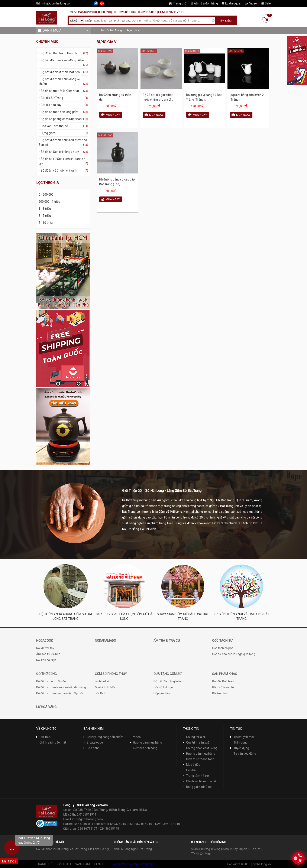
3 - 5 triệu (45, 216)
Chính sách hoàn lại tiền (200, 781)
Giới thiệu (44, 737)
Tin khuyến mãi (242, 737)
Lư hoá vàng (46, 707)
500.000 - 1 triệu (49, 202)
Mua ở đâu (192, 765)
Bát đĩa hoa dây (63, 105)
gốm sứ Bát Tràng (221, 506)
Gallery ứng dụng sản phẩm (104, 737)
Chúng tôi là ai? (195, 737)
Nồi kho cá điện (46, 660)
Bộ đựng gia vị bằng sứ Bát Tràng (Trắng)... (204, 97)
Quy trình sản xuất (197, 742)
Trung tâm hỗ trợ (196, 776)
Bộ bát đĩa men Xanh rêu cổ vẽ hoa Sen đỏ (63, 143)
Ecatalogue (231, 3)
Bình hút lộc (103, 681)
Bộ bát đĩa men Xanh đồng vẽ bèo (63, 63)
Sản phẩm (82, 864)
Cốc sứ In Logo (163, 687)
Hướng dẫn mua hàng (146, 742)
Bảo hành (92, 748)
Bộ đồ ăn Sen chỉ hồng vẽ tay (63, 152)
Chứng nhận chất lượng (200, 748)
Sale (266, 3)
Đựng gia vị (134, 30)
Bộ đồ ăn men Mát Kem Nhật (63, 91)
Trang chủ (177, 3)
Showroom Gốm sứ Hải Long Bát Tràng (183, 616)
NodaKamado (105, 641)
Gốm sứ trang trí (223, 687)
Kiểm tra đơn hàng (204, 3)
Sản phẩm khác (225, 674)
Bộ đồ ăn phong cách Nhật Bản (63, 119)
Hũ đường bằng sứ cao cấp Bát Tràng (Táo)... (117, 182)
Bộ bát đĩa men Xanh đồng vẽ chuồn (63, 82)
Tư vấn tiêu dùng (243, 754)
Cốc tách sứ (222, 641)
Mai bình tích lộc (106, 687)
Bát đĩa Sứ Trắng (63, 98)
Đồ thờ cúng (46, 674)
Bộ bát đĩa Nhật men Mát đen (63, 72)
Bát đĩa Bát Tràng (112, 30)
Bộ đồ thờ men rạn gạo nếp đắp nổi (59, 693)
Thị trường (239, 742)
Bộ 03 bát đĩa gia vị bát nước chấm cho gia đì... (158, 97)
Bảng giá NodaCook (198, 787)
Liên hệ (189, 770)
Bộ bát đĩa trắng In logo (169, 681)
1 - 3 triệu (45, 209)
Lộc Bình (101, 693)
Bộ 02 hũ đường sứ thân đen (115, 97)
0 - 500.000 (46, 195)
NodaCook (45, 641)
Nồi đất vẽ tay (45, 648)
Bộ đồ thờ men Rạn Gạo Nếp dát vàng (61, 687)
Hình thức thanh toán (199, 759)
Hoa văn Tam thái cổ (63, 126)
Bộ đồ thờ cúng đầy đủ (51, 681)
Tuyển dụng (240, 748)
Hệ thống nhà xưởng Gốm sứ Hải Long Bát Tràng (66, 616)
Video (251, 3)
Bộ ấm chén (220, 693)
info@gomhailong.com (54, 3)
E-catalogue (93, 742)
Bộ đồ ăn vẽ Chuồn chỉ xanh (63, 170)
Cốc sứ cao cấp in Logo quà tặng (234, 654)
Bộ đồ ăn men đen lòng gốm (63, 112)
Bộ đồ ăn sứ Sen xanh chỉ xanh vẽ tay (63, 161)
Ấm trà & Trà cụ (167, 641)
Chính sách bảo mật (51, 742)
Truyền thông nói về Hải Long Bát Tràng (242, 616)
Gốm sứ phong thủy (111, 674)
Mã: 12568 (9, 861)
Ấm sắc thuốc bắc (48, 654)
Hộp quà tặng (162, 693)
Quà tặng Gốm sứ (167, 674)
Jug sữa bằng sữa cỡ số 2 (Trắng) (247, 97)
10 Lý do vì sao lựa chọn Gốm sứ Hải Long (124, 616)
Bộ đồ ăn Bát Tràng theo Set (63, 53)
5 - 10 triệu (46, 223)
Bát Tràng (129, 512)
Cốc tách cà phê (223, 648)
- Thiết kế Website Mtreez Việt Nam (132, 864)
